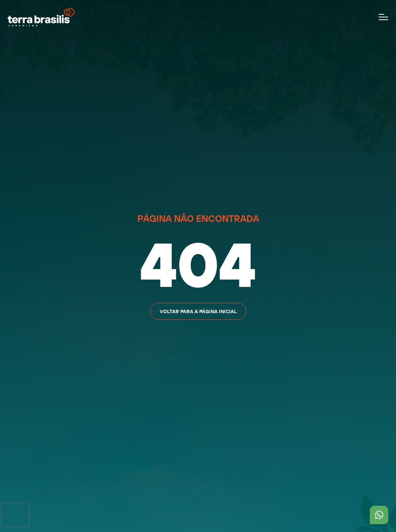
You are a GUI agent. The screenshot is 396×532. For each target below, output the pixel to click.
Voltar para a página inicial (198, 311)
